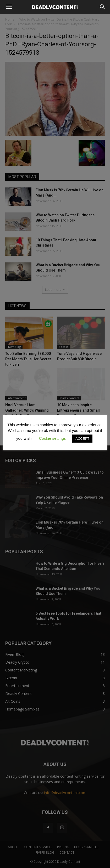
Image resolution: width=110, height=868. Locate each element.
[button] (103, 7)
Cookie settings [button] (53, 438)
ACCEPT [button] (82, 439)
